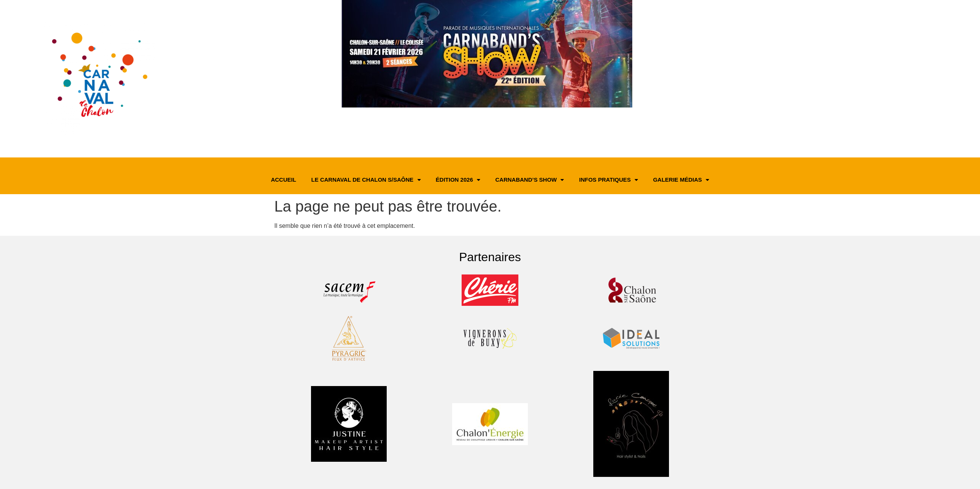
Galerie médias (681, 180)
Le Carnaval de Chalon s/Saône (366, 180)
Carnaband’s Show (530, 180)
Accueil (284, 180)
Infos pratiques (608, 180)
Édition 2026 (458, 180)
